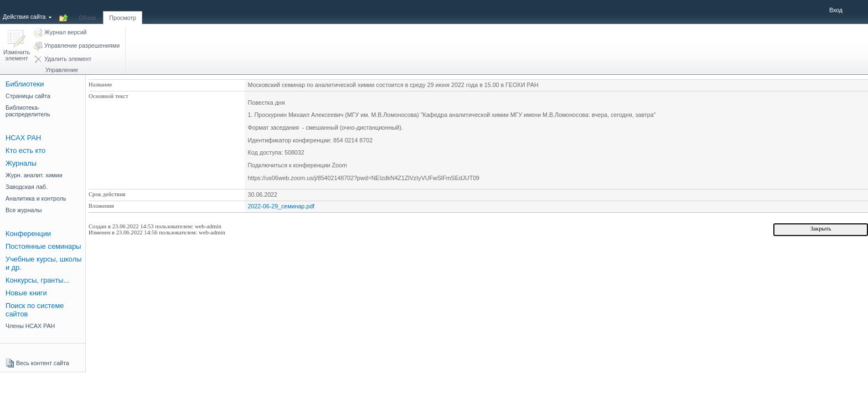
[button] (17, 46)
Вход (836, 10)
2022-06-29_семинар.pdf (281, 206)
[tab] (88, 12)
